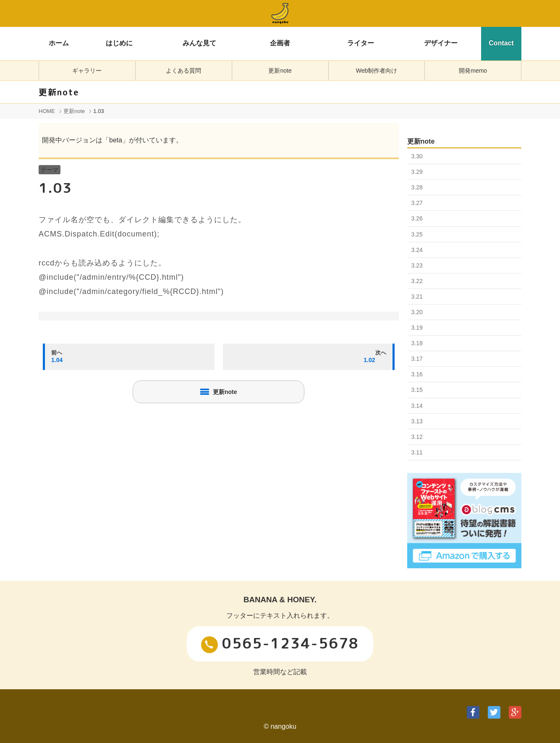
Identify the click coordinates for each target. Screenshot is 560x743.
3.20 (417, 312)
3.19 (417, 328)
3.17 (417, 359)
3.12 (417, 437)
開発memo (473, 71)
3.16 (417, 374)
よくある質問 (183, 71)
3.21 (417, 297)
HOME (47, 111)
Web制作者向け (377, 71)
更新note (280, 71)
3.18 (417, 343)
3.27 (417, 203)
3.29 (417, 172)
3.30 (417, 156)
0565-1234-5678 (280, 643)
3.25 (417, 234)
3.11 (417, 452)
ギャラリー (87, 71)
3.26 (417, 218)
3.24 (417, 250)
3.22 (417, 281)
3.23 (417, 265)
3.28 (417, 187)
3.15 (417, 390)
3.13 (417, 421)
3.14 (417, 406)
